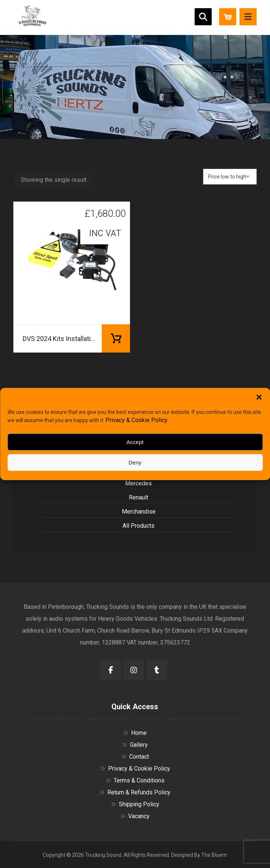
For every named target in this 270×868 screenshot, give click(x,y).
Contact (135, 757)
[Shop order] (230, 177)
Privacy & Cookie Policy (136, 420)
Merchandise (139, 512)
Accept (135, 442)
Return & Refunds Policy (135, 792)
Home (135, 733)
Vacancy (135, 816)
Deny (135, 462)
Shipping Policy (135, 804)
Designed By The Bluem (199, 855)
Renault (139, 497)
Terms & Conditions (135, 780)
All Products (139, 526)
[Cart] (228, 16)
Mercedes (139, 483)
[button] (259, 397)
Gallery (135, 745)
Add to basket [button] (116, 338)
